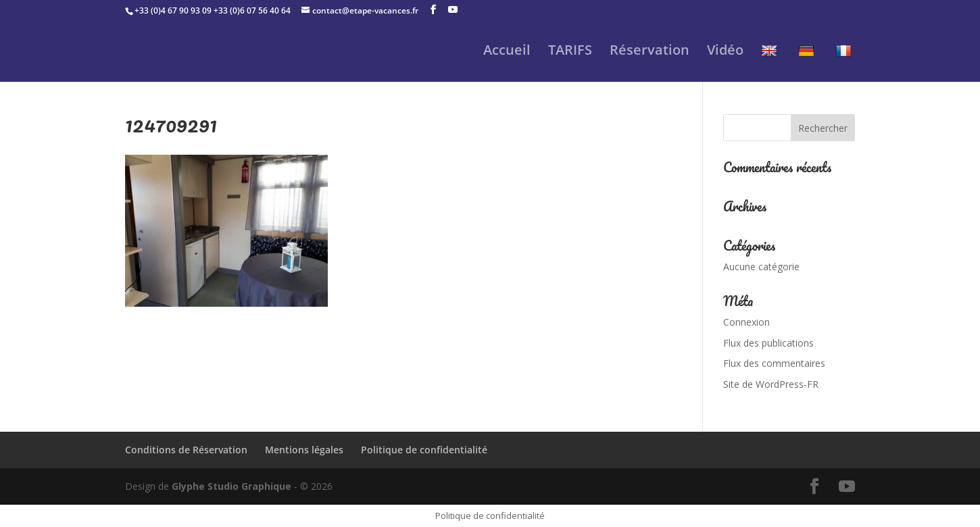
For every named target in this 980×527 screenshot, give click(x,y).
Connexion (746, 322)
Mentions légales (304, 450)
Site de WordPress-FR (771, 384)
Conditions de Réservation (186, 450)
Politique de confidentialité (424, 450)
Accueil (507, 52)
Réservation (650, 52)
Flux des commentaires (774, 363)
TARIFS (570, 52)
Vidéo (725, 52)
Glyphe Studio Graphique (231, 486)
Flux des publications (768, 343)
